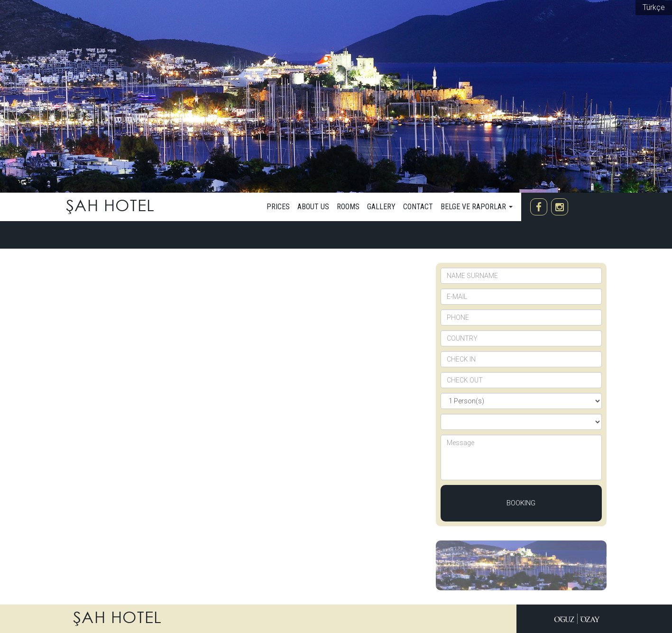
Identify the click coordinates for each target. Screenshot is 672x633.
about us (313, 207)
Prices (278, 207)
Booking (521, 503)
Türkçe (654, 7)
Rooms (348, 207)
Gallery (381, 207)
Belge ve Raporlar (477, 207)
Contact (418, 207)
